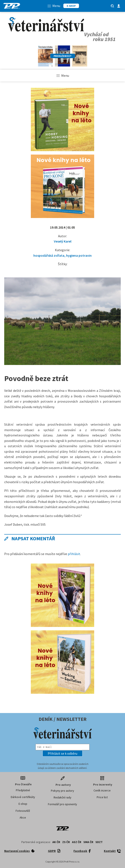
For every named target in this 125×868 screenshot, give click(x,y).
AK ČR (56, 842)
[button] (62, 753)
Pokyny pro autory (62, 791)
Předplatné (23, 790)
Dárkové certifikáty (23, 797)
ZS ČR (66, 842)
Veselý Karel (63, 241)
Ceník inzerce (102, 790)
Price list (102, 797)
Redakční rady (62, 797)
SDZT (99, 842)
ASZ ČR (77, 842)
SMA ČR (88, 842)
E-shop (23, 804)
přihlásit (74, 554)
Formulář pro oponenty (62, 804)
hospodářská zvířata (49, 255)
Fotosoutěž (23, 811)
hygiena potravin (79, 255)
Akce (23, 817)
